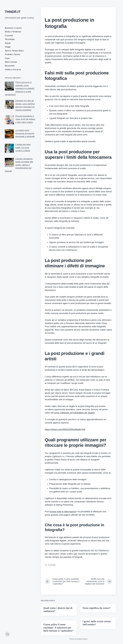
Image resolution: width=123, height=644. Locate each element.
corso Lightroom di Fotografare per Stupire (74, 413)
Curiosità (9, 36)
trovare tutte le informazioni (63, 512)
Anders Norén (82, 639)
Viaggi (8, 47)
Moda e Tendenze (13, 32)
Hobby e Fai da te (13, 70)
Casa (7, 58)
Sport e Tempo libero (14, 51)
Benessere (10, 66)
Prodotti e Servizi (13, 54)
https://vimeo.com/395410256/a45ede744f (65, 429)
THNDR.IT (13, 12)
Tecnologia (10, 39)
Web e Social (11, 62)
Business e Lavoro (13, 28)
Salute (8, 43)
